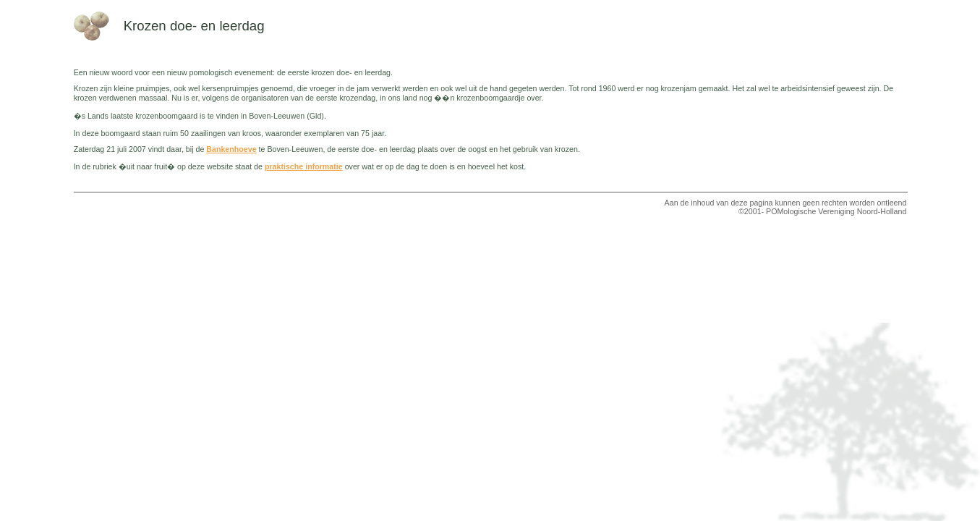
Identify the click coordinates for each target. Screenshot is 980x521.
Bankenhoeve (231, 149)
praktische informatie (304, 166)
